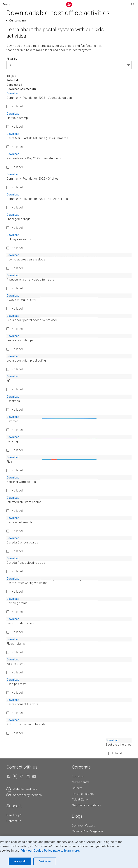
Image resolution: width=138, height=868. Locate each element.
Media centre (81, 782)
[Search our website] (133, 5)
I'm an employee (83, 794)
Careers (77, 788)
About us (78, 776)
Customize (45, 861)
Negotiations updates (86, 805)
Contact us (14, 821)
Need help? (14, 815)
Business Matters (83, 825)
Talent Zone (80, 800)
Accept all (20, 861)
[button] (33, 5)
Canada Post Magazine (87, 831)
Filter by (12, 59)
